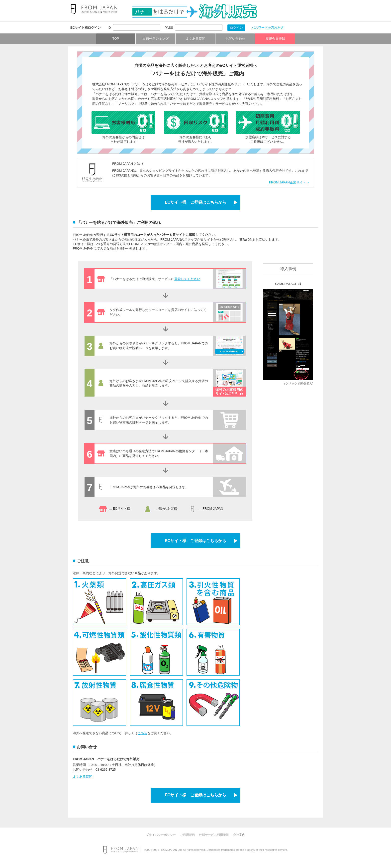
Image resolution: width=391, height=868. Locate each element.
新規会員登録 (275, 39)
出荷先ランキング (156, 39)
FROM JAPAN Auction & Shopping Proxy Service (121, 850)
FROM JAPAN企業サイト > (289, 182)
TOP (116, 39)
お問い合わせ (235, 39)
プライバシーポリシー (161, 835)
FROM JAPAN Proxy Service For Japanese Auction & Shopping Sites (94, 9)
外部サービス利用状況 (214, 835)
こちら (143, 733)
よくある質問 (195, 39)
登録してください (187, 279)
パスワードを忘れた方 (268, 28)
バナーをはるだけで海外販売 (195, 11)
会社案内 (239, 835)
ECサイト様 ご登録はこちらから (195, 202)
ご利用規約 (188, 835)
